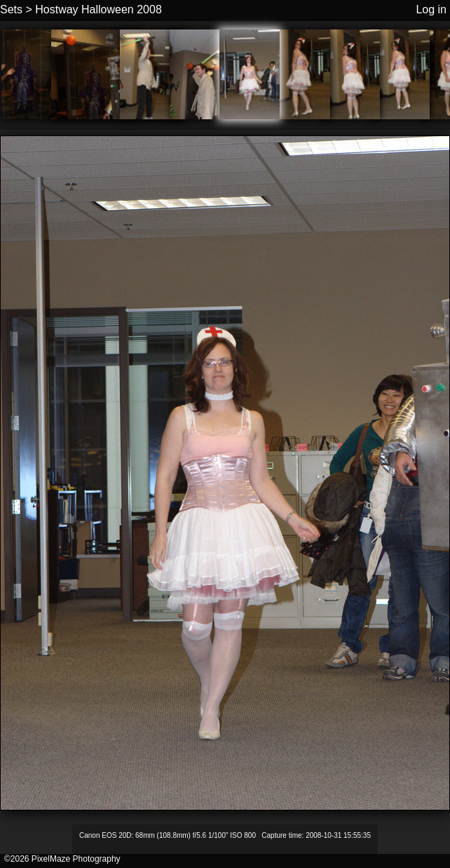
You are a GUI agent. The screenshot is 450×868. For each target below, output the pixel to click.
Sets (11, 9)
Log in (431, 9)
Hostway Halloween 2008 (98, 9)
